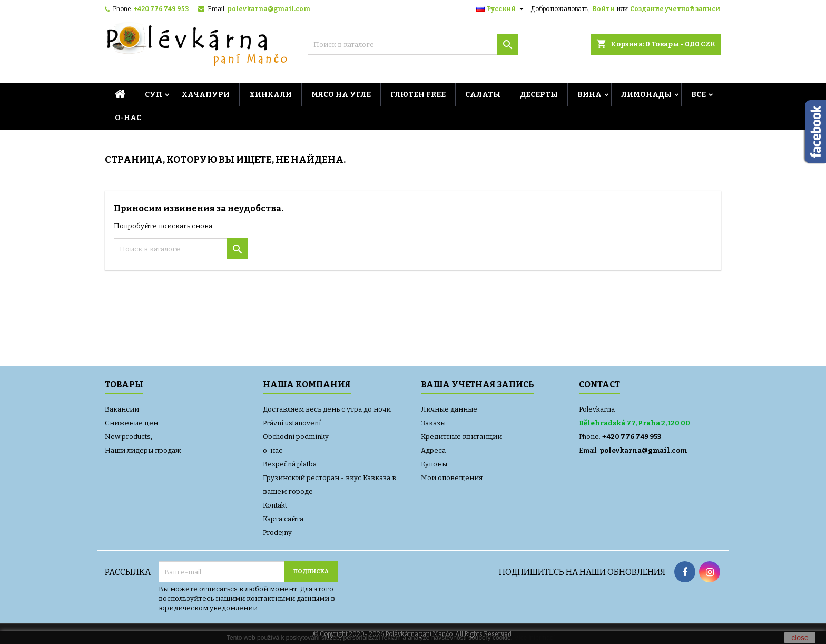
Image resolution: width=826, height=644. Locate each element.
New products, (129, 437)
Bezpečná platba (290, 464)
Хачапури (206, 95)
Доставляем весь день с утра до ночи (327, 409)
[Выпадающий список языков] (501, 9)
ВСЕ (699, 95)
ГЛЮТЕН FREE (418, 95)
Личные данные (449, 409)
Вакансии (122, 409)
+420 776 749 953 (161, 9)
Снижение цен (131, 423)
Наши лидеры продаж (143, 450)
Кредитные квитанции (461, 437)
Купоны (434, 464)
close (800, 638)
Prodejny (277, 533)
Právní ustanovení (292, 423)
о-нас (128, 118)
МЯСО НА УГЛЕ (341, 95)
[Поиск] (413, 44)
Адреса (433, 450)
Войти (603, 9)
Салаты (483, 95)
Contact (599, 384)
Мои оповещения (452, 478)
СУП (154, 95)
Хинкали (271, 95)
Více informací (534, 638)
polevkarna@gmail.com (269, 9)
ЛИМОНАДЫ (646, 95)
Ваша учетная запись (478, 384)
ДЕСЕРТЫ (539, 95)
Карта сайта (283, 519)
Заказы (433, 423)
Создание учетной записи (675, 9)
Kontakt (275, 505)
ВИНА (589, 95)
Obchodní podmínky (296, 437)
